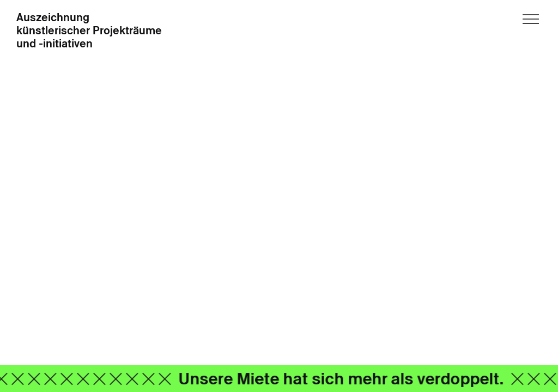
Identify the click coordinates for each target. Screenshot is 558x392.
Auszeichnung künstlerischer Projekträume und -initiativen (89, 31)
